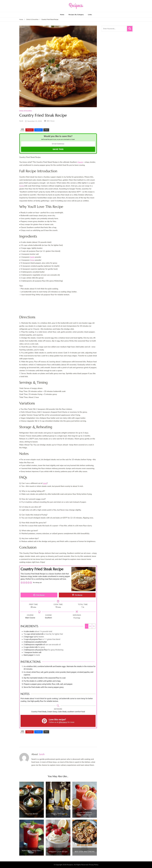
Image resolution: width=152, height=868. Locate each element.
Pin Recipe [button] (77, 595)
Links (90, 15)
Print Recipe (39, 595)
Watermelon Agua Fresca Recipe (32, 852)
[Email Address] (58, 144)
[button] (22, 583)
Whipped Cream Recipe (58, 852)
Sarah (21, 121)
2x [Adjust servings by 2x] (90, 626)
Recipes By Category (76, 15)
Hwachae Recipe (32, 814)
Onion (32, 260)
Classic (80, 162)
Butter (22, 186)
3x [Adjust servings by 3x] (94, 626)
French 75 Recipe (58, 814)
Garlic (32, 257)
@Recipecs (63, 722)
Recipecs (70, 865)
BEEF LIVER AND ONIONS (85, 852)
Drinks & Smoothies (26, 111)
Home (62, 15)
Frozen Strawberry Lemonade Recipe (85, 814)
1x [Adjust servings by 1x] (87, 626)
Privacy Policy (94, 865)
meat (45, 483)
